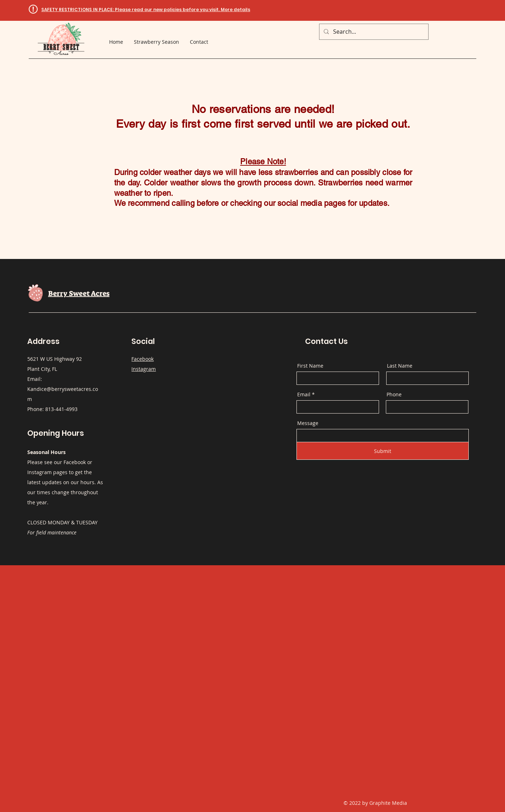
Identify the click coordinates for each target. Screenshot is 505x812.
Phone (394, 395)
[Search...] (373, 32)
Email (304, 395)
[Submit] (383, 451)
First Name (310, 366)
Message (308, 423)
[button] (146, 10)
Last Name (400, 366)
